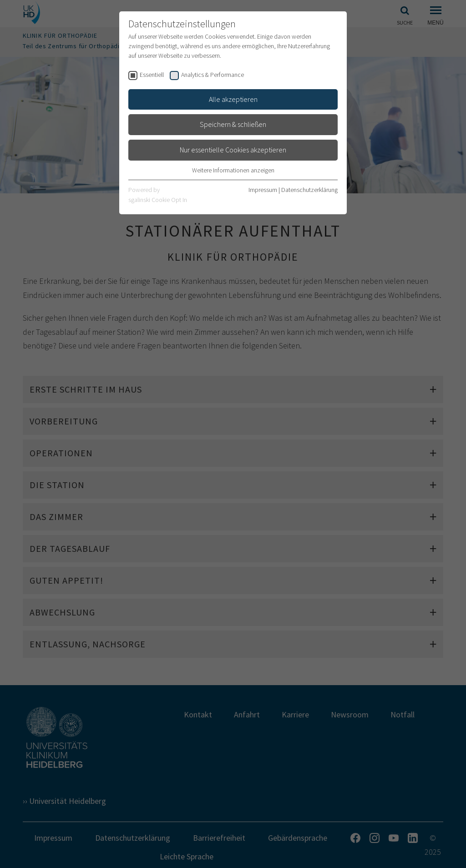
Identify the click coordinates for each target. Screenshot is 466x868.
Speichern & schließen (233, 124)
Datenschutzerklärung (309, 190)
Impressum (263, 190)
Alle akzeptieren (233, 99)
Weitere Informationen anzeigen (233, 170)
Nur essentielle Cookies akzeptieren (233, 150)
